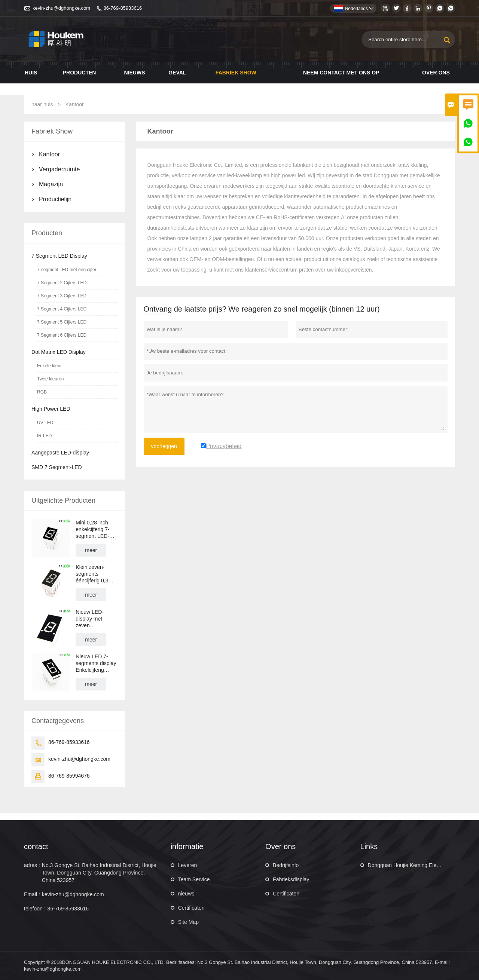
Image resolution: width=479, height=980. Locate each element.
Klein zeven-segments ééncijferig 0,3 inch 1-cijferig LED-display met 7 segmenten (95, 574)
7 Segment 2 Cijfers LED (62, 283)
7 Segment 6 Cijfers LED (62, 335)
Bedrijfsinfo (286, 865)
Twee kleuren (50, 379)
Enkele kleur (49, 366)
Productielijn (55, 199)
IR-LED (44, 436)
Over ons (436, 73)
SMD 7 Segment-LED (57, 467)
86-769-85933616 (123, 8)
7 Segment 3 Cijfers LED (62, 296)
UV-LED (45, 423)
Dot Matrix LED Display (59, 352)
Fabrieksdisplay (291, 879)
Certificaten (191, 908)
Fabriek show (236, 73)
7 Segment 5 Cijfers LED (62, 322)
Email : (32, 894)
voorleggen (164, 446)
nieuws (186, 894)
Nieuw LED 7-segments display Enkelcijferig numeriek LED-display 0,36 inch (96, 663)
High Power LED (51, 409)
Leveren (188, 865)
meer (91, 550)
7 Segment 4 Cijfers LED (62, 309)
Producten (80, 73)
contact (36, 846)
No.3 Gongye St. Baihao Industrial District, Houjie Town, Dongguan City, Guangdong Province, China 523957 (99, 873)
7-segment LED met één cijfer (67, 270)
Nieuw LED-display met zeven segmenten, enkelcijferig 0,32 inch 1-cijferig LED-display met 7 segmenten (95, 619)
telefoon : (35, 909)
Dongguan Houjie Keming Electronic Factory (419, 865)
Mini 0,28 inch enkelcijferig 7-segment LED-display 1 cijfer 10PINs (92, 529)
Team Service (194, 879)
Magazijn (51, 184)
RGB (42, 392)
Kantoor (49, 154)
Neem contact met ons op (341, 73)
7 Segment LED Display (59, 256)
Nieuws (134, 73)
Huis (31, 73)
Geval (177, 73)
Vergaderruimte (59, 169)
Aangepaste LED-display (60, 453)
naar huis (42, 104)
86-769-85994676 (69, 776)
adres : (32, 865)
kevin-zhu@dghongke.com (61, 8)
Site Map (188, 922)
